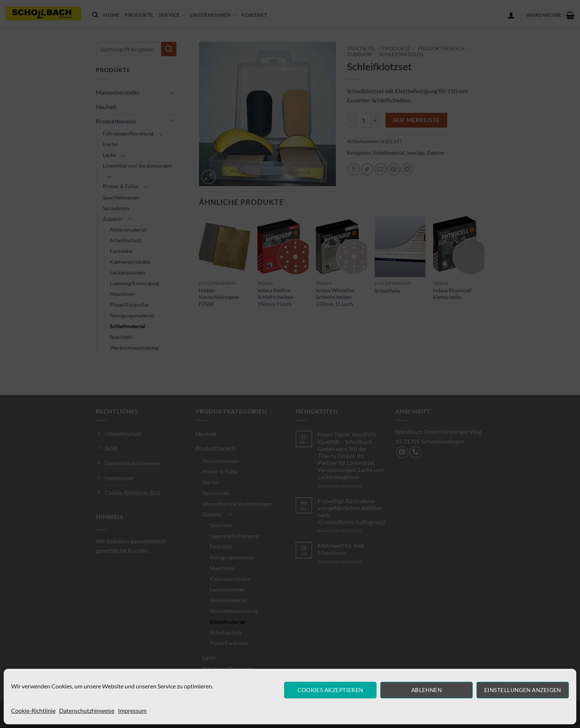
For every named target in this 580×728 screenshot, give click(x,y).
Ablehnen (427, 690)
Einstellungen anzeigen (523, 690)
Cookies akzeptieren (330, 690)
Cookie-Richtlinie (33, 710)
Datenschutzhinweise (87, 710)
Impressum (132, 710)
